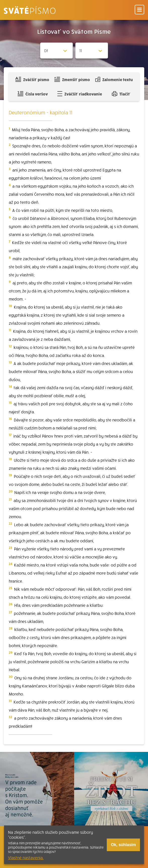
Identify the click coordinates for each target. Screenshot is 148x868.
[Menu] (139, 10)
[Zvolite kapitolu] (92, 51)
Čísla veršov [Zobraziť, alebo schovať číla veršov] (33, 94)
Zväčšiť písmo (32, 79)
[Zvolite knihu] (57, 51)
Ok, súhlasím (123, 845)
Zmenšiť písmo (72, 79)
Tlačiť (121, 94)
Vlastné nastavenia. (26, 857)
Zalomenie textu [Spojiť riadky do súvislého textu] (114, 79)
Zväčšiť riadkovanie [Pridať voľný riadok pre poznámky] (80, 94)
